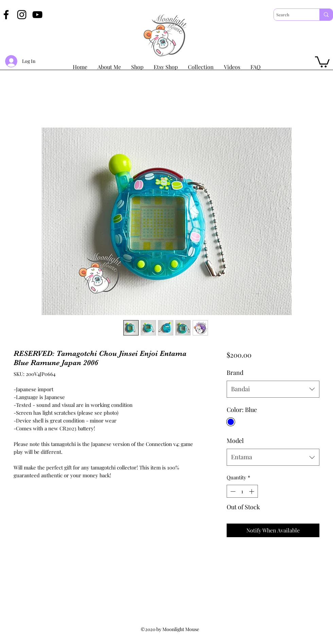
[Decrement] (232, 491)
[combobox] (273, 389)
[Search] (291, 15)
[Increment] (252, 491)
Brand (235, 373)
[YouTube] (37, 15)
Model (235, 441)
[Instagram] (22, 15)
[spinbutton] (242, 491)
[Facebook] (6, 15)
